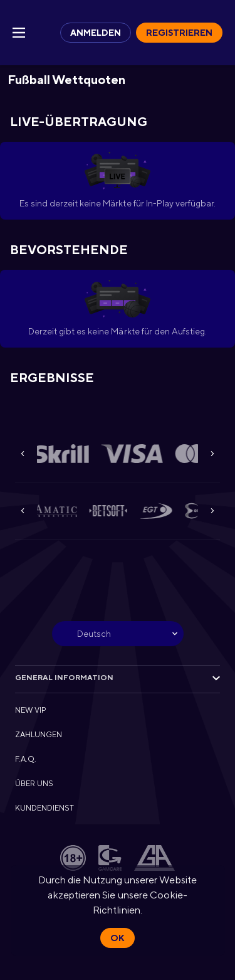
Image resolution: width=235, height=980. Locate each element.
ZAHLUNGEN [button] (39, 735)
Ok (117, 938)
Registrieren (179, 33)
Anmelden (96, 33)
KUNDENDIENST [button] (44, 808)
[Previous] (23, 454)
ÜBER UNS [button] (34, 784)
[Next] (212, 454)
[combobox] (118, 634)
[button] (65, 454)
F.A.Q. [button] (26, 759)
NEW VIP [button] (31, 710)
